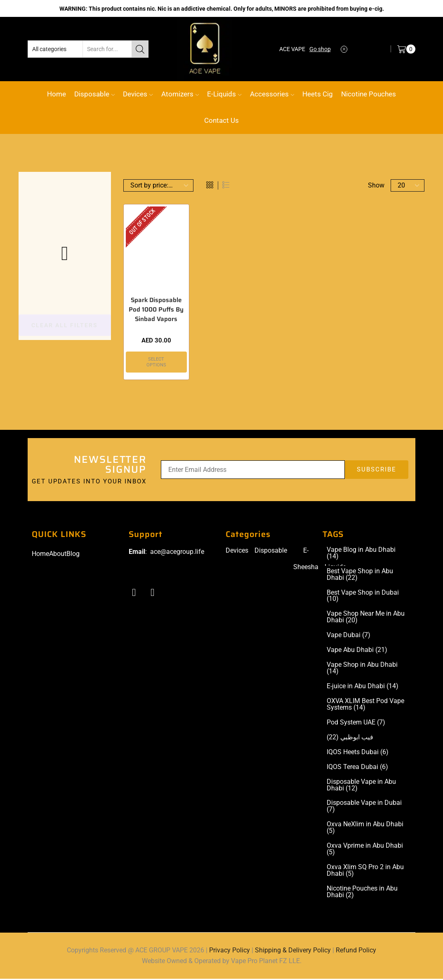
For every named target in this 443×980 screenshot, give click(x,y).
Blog (73, 555)
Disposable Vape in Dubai (364, 808)
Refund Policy (356, 951)
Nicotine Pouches (369, 94)
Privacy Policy (230, 951)
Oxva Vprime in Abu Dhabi (365, 850)
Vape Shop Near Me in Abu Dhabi (366, 618)
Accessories (272, 94)
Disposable (94, 94)
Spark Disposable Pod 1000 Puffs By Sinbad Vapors (156, 310)
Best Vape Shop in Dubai (363, 597)
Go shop (320, 49)
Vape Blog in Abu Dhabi (361, 554)
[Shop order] (158, 185)
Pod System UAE (356, 724)
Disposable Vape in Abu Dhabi (361, 786)
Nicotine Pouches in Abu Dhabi (362, 893)
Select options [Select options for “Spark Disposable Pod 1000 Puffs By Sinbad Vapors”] (156, 363)
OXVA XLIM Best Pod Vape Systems (365, 706)
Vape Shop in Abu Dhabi (362, 669)
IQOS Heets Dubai (358, 753)
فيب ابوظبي (350, 739)
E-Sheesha (306, 560)
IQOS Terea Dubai (357, 768)
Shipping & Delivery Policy (293, 951)
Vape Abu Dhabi (357, 651)
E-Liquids (224, 94)
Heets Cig (318, 94)
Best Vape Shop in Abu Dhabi (360, 575)
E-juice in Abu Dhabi (363, 687)
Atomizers (180, 94)
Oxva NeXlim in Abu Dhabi (365, 829)
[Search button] (140, 49)
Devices (138, 94)
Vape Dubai (349, 636)
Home (57, 94)
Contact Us (221, 120)
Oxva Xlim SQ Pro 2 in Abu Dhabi (365, 872)
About (58, 555)
